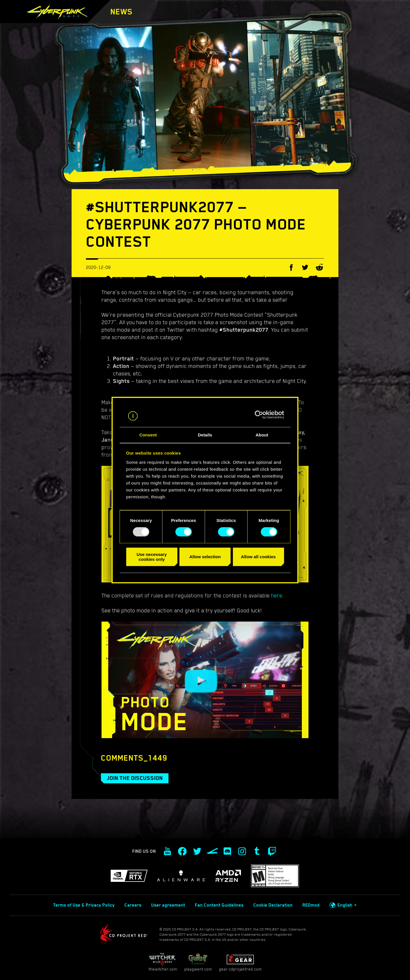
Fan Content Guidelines (219, 905)
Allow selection (205, 557)
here (277, 595)
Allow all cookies (258, 557)
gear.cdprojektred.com (240, 962)
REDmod (311, 905)
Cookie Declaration (273, 905)
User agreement (168, 905)
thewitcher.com (163, 962)
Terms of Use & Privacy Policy (84, 905)
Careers (133, 905)
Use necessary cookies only (152, 557)
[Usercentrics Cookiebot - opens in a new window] (259, 415)
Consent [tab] (148, 435)
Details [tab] (205, 435)
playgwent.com (198, 962)
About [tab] (262, 435)
